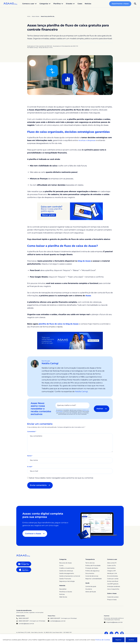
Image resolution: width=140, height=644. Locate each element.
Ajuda (87, 583)
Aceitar (131, 640)
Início (29, 16)
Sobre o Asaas (112, 593)
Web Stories (63, 597)
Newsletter (63, 589)
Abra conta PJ (112, 563)
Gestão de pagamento (67, 573)
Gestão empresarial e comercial (70, 576)
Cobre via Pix (111, 565)
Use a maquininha (113, 589)
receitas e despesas (87, 140)
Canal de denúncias (92, 576)
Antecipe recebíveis (114, 586)
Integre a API (112, 571)
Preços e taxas (112, 600)
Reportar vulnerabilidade (94, 579)
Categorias (63, 559)
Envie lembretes (112, 576)
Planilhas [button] (58, 4)
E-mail (30, 467)
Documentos (90, 573)
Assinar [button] (102, 409)
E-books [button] (70, 4)
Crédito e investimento (67, 568)
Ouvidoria (89, 589)
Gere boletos (111, 568)
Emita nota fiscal (113, 581)
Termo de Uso (90, 563)
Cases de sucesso (113, 597)
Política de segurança (92, 571)
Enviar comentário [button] (40, 485)
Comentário (32, 432)
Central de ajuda (91, 586)
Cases (80, 4)
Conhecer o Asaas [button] (35, 534)
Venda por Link (112, 573)
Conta (61, 565)
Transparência (90, 559)
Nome (30, 456)
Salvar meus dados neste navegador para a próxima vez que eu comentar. (61, 478)
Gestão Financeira (65, 579)
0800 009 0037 (22, 618)
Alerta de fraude (91, 592)
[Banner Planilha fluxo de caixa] (70, 211)
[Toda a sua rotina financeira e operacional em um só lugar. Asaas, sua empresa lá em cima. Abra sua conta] (70, 340)
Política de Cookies (103, 640)
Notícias (88, 4)
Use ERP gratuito (113, 584)
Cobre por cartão (113, 579)
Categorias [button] (45, 4)
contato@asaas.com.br (25, 624)
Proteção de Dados (92, 568)
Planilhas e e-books (66, 592)
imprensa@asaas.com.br (113, 622)
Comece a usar (112, 559)
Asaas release (36, 16)
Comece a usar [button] (30, 4)
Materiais (62, 586)
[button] (135, 4)
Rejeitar (118, 640)
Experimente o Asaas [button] (120, 4)
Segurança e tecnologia (67, 581)
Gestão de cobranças (66, 571)
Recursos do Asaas (65, 563)
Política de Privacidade (93, 565)
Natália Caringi (50, 363)
